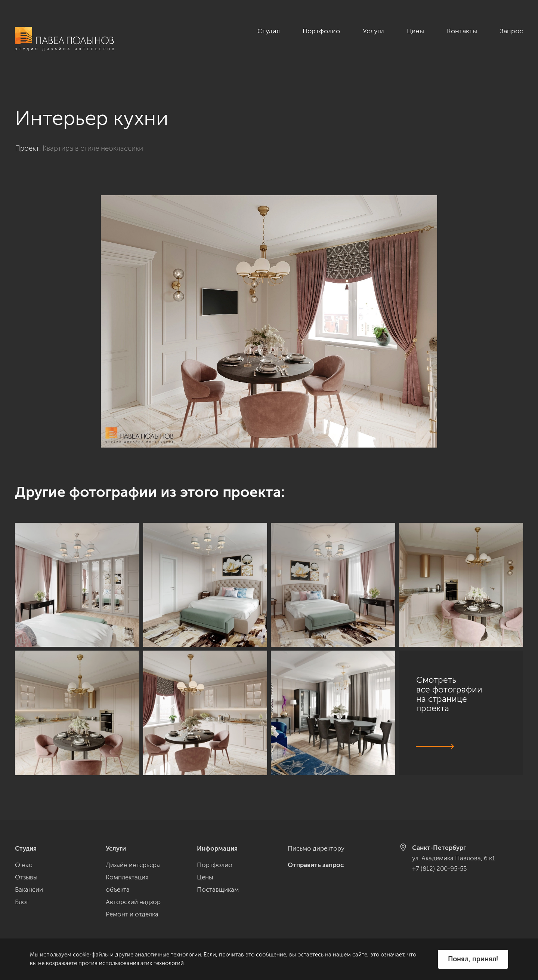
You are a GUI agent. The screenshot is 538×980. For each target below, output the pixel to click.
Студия (269, 31)
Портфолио (321, 31)
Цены (415, 31)
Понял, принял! (473, 959)
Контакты (462, 31)
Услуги (373, 31)
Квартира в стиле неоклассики (93, 140)
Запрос (511, 31)
